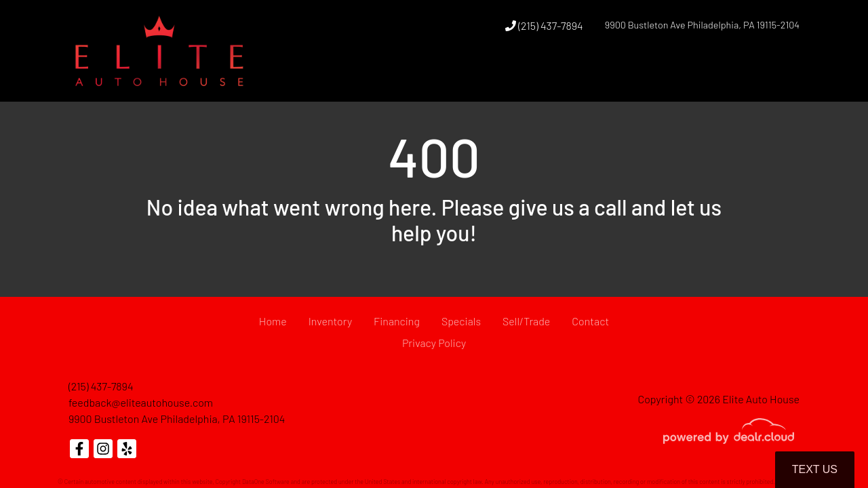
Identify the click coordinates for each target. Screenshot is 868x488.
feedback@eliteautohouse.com (141, 402)
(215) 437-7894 (544, 25)
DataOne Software (266, 482)
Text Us (815, 469)
